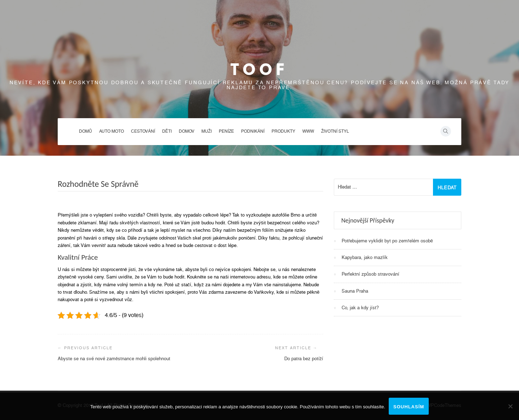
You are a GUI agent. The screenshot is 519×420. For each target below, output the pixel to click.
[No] (510, 406)
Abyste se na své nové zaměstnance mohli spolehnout (114, 359)
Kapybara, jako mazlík (365, 257)
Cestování (143, 131)
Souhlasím (409, 407)
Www (308, 131)
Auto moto (112, 131)
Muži (207, 131)
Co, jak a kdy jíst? (360, 308)
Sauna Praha (355, 291)
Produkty (283, 131)
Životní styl (335, 131)
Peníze (226, 131)
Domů (85, 131)
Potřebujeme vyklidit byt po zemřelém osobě (387, 241)
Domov (187, 131)
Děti (167, 131)
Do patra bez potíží (304, 359)
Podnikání (253, 131)
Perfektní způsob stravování (370, 274)
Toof (259, 69)
